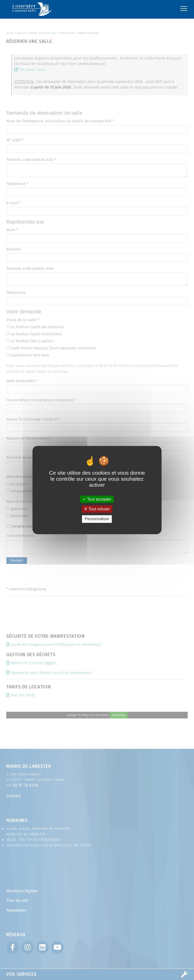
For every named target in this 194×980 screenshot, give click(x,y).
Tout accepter (97, 499)
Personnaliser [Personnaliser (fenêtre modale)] (97, 519)
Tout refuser (97, 509)
